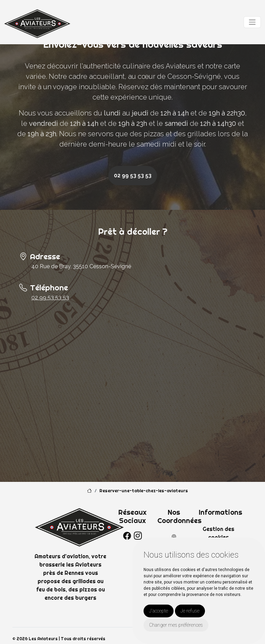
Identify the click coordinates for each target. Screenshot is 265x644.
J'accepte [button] (159, 611)
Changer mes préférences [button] (176, 625)
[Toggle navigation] (252, 22)
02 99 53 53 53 (133, 175)
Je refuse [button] (190, 611)
